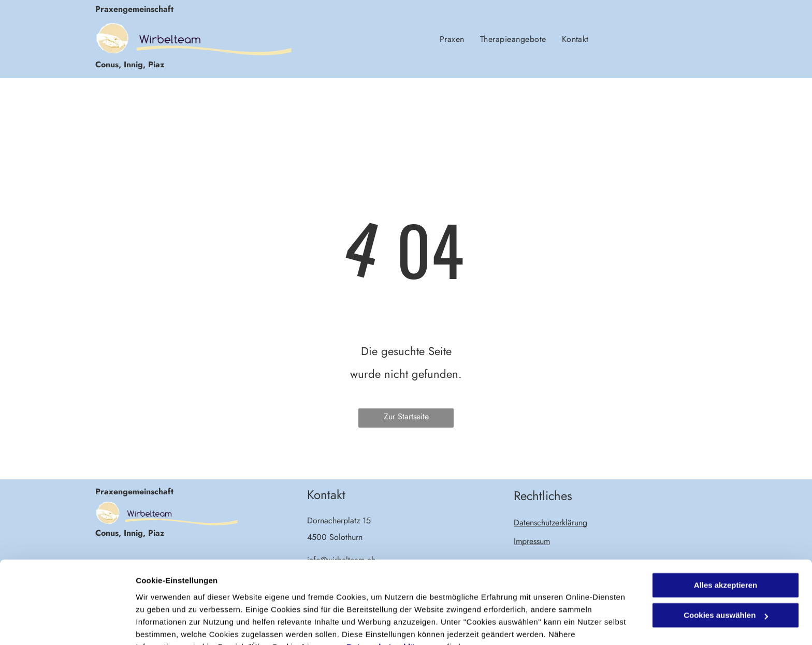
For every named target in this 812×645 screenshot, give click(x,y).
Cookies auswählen (172, 625)
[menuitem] (452, 39)
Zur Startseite (406, 416)
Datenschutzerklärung (390, 596)
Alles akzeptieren (726, 534)
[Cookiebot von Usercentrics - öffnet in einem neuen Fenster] (67, 625)
